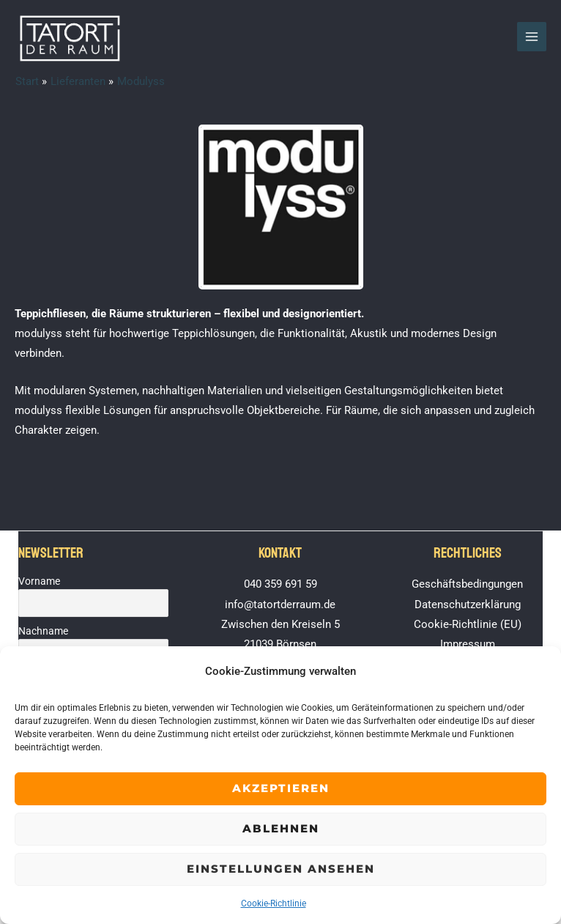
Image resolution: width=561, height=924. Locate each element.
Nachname (43, 631)
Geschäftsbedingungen (467, 584)
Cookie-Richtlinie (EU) (468, 624)
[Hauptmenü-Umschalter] (532, 37)
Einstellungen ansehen (281, 869)
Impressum (468, 644)
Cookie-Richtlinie (274, 903)
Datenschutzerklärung (468, 605)
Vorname (39, 581)
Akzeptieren (281, 788)
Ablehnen (281, 828)
